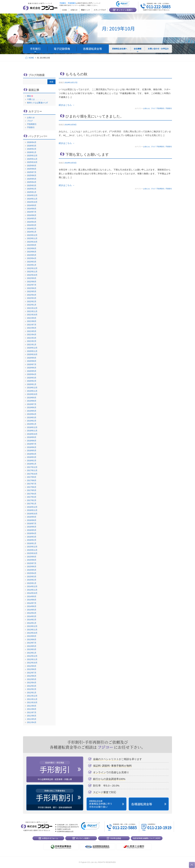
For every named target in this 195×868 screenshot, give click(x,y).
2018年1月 (32, 464)
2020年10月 (32, 354)
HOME (31, 58)
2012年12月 (32, 656)
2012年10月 (32, 663)
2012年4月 (32, 683)
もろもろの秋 (76, 74)
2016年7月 (32, 523)
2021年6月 (32, 328)
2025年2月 (32, 189)
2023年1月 (32, 265)
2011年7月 (32, 712)
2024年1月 (32, 232)
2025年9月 (32, 166)
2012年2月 (32, 689)
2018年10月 (32, 434)
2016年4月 (32, 533)
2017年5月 (32, 490)
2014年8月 (32, 600)
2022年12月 (32, 268)
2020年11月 (32, 351)
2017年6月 (32, 487)
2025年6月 (32, 175)
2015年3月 (32, 577)
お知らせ (147, 108)
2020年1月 (32, 384)
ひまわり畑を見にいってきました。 (95, 116)
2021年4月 (32, 335)
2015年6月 (32, 567)
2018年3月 (32, 457)
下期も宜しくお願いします (87, 154)
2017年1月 (32, 504)
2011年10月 (32, 702)
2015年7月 (32, 563)
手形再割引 (160, 108)
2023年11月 (32, 238)
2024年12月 (32, 195)
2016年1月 (32, 543)
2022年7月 (32, 285)
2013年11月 (32, 630)
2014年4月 (32, 613)
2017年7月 (32, 484)
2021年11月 (32, 311)
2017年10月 (32, 474)
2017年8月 (32, 480)
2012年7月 (32, 673)
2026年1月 (32, 152)
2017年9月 (32, 477)
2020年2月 (32, 381)
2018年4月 (32, 454)
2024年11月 (32, 199)
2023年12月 (32, 235)
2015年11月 (32, 550)
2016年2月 (32, 540)
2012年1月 (32, 693)
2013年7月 (32, 643)
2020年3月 (32, 378)
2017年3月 (32, 497)
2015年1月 (32, 583)
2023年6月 (32, 252)
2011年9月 (32, 706)
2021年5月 (32, 331)
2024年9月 (32, 205)
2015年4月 (32, 573)
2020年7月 (32, 364)
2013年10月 (32, 633)
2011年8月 (32, 709)
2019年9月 (32, 398)
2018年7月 (32, 444)
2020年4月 (32, 374)
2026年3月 (32, 146)
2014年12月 (32, 586)
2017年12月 (32, 467)
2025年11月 (32, 159)
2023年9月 (32, 245)
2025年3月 (32, 185)
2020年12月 (32, 348)
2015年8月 (32, 560)
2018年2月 (32, 461)
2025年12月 (32, 156)
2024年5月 (32, 218)
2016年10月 (32, 514)
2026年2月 (32, 149)
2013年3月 (32, 649)
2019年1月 (32, 424)
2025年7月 (32, 172)
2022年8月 (32, 282)
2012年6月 (32, 676)
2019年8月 (32, 401)
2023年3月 (32, 262)
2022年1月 (32, 305)
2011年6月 (32, 716)
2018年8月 (32, 441)
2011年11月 (32, 699)
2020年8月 (32, 361)
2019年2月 (32, 421)
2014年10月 (32, 593)
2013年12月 (32, 626)
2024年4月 (32, 222)
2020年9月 (32, 358)
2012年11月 (32, 659)
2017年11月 (32, 470)
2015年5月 (32, 570)
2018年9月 (32, 437)
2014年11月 (32, 590)
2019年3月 (32, 417)
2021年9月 (32, 318)
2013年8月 (32, 639)
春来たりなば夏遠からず (38, 103)
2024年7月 (32, 212)
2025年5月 (32, 179)
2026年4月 (32, 142)
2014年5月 (32, 610)
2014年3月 (32, 616)
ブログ (153, 108)
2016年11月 (32, 510)
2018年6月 (32, 447)
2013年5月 (32, 646)
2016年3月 (32, 537)
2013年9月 (32, 636)
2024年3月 (32, 225)
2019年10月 (32, 394)
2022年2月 (32, 301)
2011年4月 (32, 722)
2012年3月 (32, 686)
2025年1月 (32, 192)
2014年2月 (32, 620)
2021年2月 (32, 341)
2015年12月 (32, 547)
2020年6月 (32, 368)
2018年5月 (32, 451)
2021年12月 (32, 308)
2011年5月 (32, 719)
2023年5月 (32, 255)
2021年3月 (32, 338)
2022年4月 (32, 295)
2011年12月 (32, 696)
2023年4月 (32, 258)
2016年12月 (32, 507)
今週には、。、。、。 (37, 99)
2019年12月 (32, 388)
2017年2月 (32, 500)
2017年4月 (32, 494)
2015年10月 (32, 553)
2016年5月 (32, 530)
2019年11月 (32, 391)
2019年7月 (32, 404)
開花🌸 (30, 96)
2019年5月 (32, 411)
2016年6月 (32, 527)
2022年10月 (32, 275)
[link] (123, 4)
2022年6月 (32, 288)
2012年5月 (32, 679)
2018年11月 (32, 431)
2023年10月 (32, 242)
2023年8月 (32, 248)
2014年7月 (32, 603)
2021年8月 (32, 321)
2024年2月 (32, 229)
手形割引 (169, 108)
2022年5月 (32, 291)
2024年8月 (32, 209)
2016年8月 (32, 520)
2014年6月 (32, 606)
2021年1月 (32, 345)
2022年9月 (32, 278)
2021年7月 (32, 325)
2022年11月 (32, 272)
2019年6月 (32, 407)
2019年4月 (32, 414)
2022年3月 (32, 298)
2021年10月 (32, 315)
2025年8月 (32, 169)
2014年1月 (32, 623)
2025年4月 (32, 182)
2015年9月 (32, 557)
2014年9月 (32, 596)
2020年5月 (32, 371)
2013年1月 (32, 653)
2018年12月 (32, 427)
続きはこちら (67, 105)
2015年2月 (32, 580)
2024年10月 (32, 202)
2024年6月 (32, 215)
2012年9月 (32, 666)
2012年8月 (32, 669)
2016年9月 (32, 517)
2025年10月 (32, 162)
